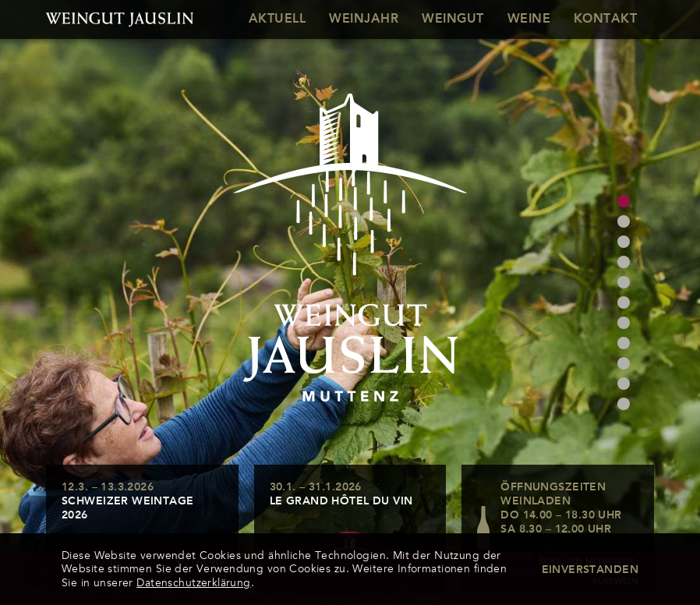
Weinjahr (364, 19)
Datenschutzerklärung (193, 583)
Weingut (453, 19)
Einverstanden (590, 570)
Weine (529, 19)
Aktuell (277, 19)
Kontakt (605, 19)
